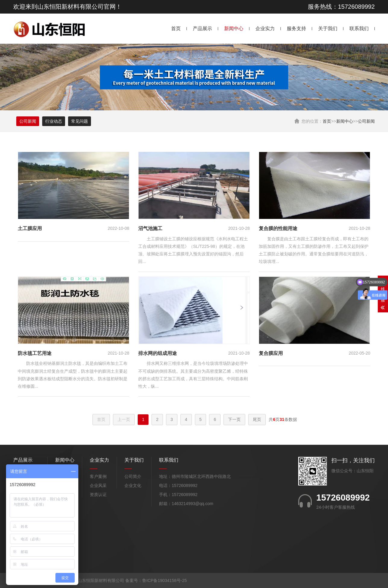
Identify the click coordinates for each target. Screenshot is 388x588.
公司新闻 (366, 121)
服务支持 (296, 28)
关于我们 (328, 28)
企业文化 (133, 485)
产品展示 (202, 28)
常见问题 (80, 121)
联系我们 (359, 28)
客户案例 (98, 476)
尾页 (257, 419)
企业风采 (98, 485)
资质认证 (98, 495)
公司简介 (133, 476)
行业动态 (54, 121)
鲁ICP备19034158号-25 (164, 580)
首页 (176, 28)
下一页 (234, 419)
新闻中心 (234, 28)
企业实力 (265, 28)
